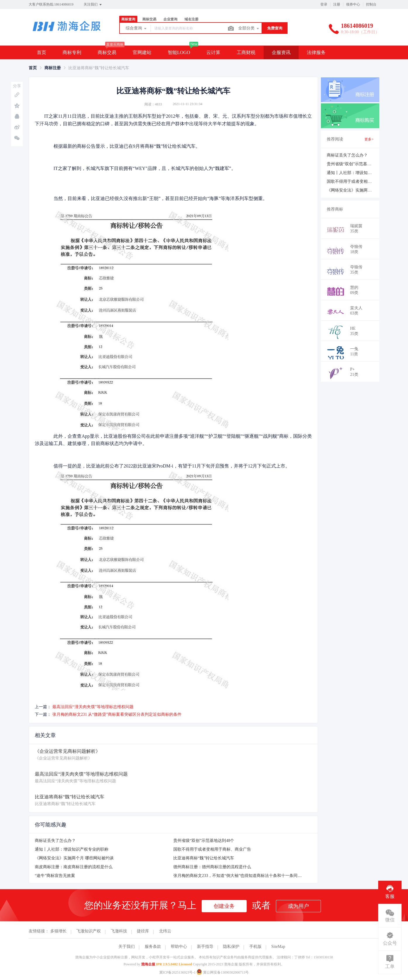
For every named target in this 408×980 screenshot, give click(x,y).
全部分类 (249, 29)
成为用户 (298, 906)
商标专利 (72, 52)
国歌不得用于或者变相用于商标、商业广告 (212, 849)
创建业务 (224, 906)
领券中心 (353, 4)
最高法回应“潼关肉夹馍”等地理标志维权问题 (93, 707)
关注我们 (93, 5)
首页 (42, 52)
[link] (33, 68)
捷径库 (143, 931)
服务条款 (153, 947)
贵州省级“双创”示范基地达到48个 (204, 841)
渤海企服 (148, 964)
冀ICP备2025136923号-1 (178, 972)
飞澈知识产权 (89, 931)
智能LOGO (179, 52)
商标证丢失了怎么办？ (55, 841)
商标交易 (149, 19)
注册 (337, 4)
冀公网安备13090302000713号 (223, 972)
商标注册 (53, 68)
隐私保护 (231, 947)
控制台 (371, 4)
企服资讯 (281, 52)
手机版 (255, 947)
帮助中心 (179, 947)
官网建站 (142, 52)
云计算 (213, 52)
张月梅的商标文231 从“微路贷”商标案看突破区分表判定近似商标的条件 (117, 714)
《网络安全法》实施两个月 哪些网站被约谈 (74, 858)
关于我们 (127, 947)
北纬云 (165, 931)
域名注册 (191, 19)
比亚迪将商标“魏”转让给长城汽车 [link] (99, 68)
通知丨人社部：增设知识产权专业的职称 (72, 849)
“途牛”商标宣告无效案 (55, 876)
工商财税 (246, 52)
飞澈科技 (119, 931)
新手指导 (205, 947)
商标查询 (128, 19)
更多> (369, 139)
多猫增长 (58, 931)
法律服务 (316, 52)
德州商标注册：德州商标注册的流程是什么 (212, 867)
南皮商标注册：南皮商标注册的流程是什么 (74, 867)
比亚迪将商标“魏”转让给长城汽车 (204, 858)
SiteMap (278, 947)
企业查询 (170, 19)
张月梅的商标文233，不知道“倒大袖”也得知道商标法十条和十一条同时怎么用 (244, 876)
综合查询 (136, 29)
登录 (324, 4)
